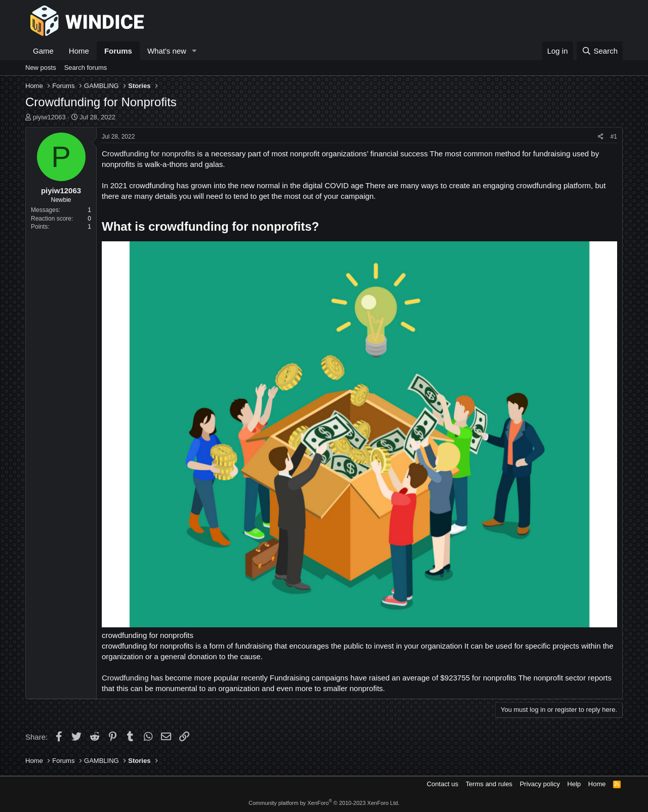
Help (574, 784)
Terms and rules (489, 784)
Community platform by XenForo (324, 803)
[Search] (600, 51)
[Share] (601, 137)
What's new (167, 51)
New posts (41, 68)
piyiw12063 (49, 117)
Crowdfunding (125, 678)
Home (79, 51)
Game (43, 51)
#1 (614, 137)
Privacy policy (540, 784)
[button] (194, 51)
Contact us (442, 784)
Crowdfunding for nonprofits (148, 154)
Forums (118, 51)
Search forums (86, 68)
